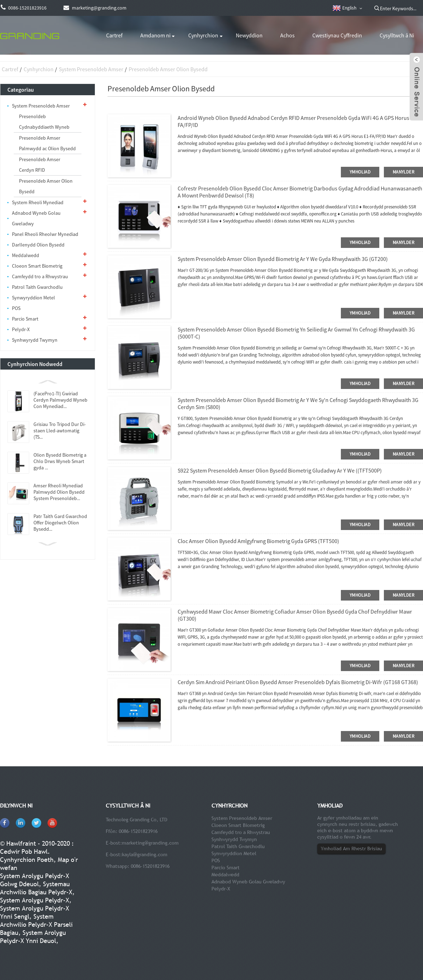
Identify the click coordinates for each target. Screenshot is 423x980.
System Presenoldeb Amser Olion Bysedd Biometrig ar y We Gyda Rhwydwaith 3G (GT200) (283, 259)
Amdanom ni (155, 35)
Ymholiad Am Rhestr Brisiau (351, 848)
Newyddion (249, 35)
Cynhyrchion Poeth (27, 860)
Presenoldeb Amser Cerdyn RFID (40, 165)
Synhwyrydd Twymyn (35, 340)
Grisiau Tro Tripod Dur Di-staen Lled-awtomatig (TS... (60, 431)
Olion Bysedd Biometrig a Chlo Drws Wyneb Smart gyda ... (60, 461)
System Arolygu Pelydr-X (35, 900)
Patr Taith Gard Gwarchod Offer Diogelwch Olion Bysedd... (60, 523)
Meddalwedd (26, 255)
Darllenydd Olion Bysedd (38, 245)
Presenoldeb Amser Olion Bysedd (168, 69)
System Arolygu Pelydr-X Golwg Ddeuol (35, 880)
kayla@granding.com (145, 854)
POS (16, 308)
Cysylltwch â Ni (397, 35)
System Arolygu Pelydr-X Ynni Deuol (33, 937)
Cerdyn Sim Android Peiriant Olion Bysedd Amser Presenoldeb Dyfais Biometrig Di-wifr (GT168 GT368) (298, 682)
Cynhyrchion (203, 35)
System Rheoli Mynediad (38, 202)
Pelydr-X (21, 329)
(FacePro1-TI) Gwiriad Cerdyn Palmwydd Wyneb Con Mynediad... (60, 400)
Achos (287, 35)
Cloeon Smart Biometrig (37, 266)
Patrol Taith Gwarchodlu (37, 287)
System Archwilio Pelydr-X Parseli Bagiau (36, 924)
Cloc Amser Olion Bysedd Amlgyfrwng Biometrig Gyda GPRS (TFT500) (258, 541)
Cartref (114, 35)
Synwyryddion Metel (33, 298)
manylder (403, 172)
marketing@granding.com (150, 843)
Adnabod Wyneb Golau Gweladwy (36, 218)
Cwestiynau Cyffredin (337, 35)
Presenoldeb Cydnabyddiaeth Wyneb (44, 122)
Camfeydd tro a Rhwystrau (40, 276)
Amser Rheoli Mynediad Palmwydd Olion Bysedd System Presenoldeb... (59, 492)
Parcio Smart (25, 319)
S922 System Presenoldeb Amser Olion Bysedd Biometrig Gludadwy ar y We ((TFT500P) (280, 470)
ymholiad (360, 172)
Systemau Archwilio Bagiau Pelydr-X (36, 888)
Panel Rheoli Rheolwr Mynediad (45, 234)
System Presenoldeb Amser (91, 69)
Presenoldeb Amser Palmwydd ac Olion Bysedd (47, 143)
